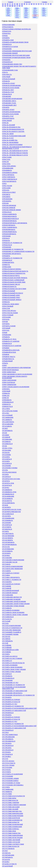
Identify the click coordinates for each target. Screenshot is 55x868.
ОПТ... (44, 12)
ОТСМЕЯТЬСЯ (7, 529)
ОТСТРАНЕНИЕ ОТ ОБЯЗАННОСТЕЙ (15, 691)
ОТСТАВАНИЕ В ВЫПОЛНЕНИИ (13, 560)
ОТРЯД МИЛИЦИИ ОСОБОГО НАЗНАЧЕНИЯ (17, 374)
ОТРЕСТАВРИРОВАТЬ (10, 227)
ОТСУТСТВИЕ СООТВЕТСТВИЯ (13, 844)
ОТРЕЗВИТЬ (6, 197)
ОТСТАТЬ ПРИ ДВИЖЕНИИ (11, 630)
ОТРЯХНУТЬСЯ (7, 407)
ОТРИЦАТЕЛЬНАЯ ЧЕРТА (11, 276)
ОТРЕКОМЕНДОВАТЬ (9, 216)
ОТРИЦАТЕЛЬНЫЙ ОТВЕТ (11, 298)
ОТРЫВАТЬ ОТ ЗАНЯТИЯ (11, 341)
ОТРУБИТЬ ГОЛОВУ (9, 326)
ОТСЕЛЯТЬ (6, 461)
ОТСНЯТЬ (5, 531)
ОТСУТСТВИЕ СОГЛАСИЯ (11, 842)
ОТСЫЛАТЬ (6, 860)
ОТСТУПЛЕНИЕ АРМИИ (10, 778)
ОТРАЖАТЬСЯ (7, 94)
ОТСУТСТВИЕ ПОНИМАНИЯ (12, 827)
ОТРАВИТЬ (6, 38)
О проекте (27, 2)
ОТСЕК (5, 446)
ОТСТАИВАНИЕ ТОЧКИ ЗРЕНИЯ (13, 606)
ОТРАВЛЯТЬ (6, 60)
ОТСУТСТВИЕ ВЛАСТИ (10, 800)
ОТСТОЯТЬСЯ (7, 674)
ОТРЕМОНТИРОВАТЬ (9, 221)
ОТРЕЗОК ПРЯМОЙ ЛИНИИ (11, 210)
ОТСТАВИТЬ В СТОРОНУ (11, 573)
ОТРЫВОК (6, 354)
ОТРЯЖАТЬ (6, 393)
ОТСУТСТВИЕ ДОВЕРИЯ (11, 803)
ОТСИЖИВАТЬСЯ (8, 494)
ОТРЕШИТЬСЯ (7, 260)
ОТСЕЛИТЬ (6, 457)
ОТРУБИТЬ (6, 324)
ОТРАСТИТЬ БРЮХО (9, 166)
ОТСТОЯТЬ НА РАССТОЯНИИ (12, 659)
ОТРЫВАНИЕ (7, 335)
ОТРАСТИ (5, 162)
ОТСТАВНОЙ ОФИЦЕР (10, 593)
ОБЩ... (9, 10)
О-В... (9, 8)
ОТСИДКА (6, 488)
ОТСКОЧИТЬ (6, 507)
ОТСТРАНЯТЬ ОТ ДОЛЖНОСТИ (13, 724)
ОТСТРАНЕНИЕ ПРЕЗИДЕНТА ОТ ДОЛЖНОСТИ (18, 695)
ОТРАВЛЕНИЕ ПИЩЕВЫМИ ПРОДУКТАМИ (17, 51)
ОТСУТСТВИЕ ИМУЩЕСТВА (12, 811)
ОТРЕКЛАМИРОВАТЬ (9, 214)
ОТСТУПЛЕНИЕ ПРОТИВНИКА (13, 785)
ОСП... (26, 14)
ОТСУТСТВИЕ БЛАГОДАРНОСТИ (13, 796)
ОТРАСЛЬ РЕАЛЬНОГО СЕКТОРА (13, 132)
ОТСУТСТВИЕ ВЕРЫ (9, 798)
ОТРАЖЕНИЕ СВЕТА (9, 101)
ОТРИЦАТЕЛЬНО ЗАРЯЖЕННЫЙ (13, 280)
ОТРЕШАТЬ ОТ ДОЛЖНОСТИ (12, 243)
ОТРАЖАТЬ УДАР (8, 92)
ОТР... (35, 15)
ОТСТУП (5, 759)
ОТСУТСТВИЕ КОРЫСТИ (11, 822)
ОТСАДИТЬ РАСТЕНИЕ (10, 411)
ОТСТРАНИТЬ (7, 697)
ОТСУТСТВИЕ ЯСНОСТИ (11, 846)
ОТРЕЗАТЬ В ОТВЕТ (9, 192)
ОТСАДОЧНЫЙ (7, 415)
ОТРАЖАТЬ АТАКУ (9, 83)
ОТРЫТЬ (5, 363)
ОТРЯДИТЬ (6, 389)
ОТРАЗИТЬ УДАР (8, 116)
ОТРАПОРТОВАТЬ (8, 118)
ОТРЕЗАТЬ (6, 190)
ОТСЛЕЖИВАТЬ (7, 520)
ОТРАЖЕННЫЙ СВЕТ (9, 105)
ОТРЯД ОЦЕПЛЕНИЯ (9, 380)
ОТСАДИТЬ (6, 409)
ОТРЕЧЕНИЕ (6, 236)
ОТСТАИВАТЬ (7, 608)
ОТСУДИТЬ (6, 787)
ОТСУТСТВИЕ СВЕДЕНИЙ (11, 840)
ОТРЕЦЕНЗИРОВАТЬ (9, 234)
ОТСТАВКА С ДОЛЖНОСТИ (12, 580)
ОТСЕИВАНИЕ (7, 439)
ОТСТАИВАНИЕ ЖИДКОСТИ (12, 597)
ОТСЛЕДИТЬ (6, 516)
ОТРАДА (5, 72)
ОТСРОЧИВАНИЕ (8, 549)
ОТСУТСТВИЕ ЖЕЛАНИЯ (11, 807)
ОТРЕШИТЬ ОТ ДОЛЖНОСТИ (12, 258)
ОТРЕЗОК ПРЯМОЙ (9, 208)
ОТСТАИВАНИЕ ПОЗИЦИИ (11, 599)
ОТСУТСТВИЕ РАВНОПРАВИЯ (12, 835)
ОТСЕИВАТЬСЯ (7, 444)
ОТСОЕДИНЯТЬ (7, 540)
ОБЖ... (17, 8)
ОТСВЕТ (5, 428)
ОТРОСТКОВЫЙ (8, 306)
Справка (44, 2)
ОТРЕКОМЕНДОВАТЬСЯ (10, 219)
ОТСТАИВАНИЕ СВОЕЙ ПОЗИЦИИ (14, 602)
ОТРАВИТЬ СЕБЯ (8, 40)
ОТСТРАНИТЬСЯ (8, 713)
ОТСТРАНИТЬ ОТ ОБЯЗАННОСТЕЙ (14, 711)
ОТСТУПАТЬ (6, 770)
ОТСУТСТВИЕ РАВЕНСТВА (11, 833)
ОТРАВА (5, 36)
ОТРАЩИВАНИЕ (8, 168)
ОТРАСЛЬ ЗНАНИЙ (9, 125)
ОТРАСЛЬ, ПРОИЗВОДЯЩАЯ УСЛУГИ (15, 155)
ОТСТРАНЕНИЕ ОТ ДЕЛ (10, 683)
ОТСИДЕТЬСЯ (7, 485)
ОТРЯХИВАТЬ (7, 400)
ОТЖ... (9, 15)
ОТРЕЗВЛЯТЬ (7, 201)
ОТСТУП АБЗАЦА (8, 761)
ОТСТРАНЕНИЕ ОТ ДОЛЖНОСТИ (13, 685)
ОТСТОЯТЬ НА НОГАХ (10, 656)
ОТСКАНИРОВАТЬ (8, 503)
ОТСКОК (5, 505)
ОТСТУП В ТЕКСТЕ (9, 763)
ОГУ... (35, 10)
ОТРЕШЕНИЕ (7, 247)
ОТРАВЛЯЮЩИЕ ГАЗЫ (10, 70)
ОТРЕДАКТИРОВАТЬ (9, 181)
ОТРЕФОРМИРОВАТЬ (9, 232)
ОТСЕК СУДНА (7, 448)
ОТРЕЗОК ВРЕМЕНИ (9, 205)
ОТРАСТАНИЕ (7, 157)
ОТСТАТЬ (5, 623)
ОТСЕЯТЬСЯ (6, 477)
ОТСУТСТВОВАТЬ (8, 849)
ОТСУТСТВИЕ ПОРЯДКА (11, 829)
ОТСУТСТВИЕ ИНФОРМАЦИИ (13, 814)
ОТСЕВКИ (6, 435)
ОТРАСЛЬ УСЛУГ (8, 138)
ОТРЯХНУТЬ (6, 404)
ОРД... (8, 14)
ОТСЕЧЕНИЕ (6, 466)
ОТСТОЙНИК (7, 645)
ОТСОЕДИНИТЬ (8, 538)
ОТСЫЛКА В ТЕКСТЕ (9, 864)
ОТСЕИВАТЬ (6, 442)
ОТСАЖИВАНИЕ (8, 417)
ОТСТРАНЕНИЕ (7, 680)
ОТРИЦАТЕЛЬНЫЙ (9, 291)
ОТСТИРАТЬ (6, 639)
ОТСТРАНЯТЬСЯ (8, 730)
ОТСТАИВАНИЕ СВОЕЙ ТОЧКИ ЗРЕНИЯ (16, 604)
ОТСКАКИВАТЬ (7, 499)
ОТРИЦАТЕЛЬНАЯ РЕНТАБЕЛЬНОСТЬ (15, 271)
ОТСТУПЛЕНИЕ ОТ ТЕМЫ (11, 783)
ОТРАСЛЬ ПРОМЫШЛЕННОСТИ (13, 129)
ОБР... (35, 8)
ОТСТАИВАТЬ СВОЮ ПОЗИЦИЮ (13, 612)
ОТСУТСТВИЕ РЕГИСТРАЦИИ (12, 838)
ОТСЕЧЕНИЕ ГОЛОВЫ (10, 468)
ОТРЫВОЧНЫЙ (7, 361)
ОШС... (35, 17)
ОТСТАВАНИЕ (7, 558)
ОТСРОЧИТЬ (6, 553)
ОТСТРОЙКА (7, 757)
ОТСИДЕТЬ (6, 481)
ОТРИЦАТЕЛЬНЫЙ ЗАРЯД (11, 295)
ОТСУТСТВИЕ (7, 794)
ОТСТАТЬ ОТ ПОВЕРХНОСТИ (12, 628)
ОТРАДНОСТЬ (7, 75)
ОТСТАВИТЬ (6, 571)
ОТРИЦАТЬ (6, 302)
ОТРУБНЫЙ (6, 328)
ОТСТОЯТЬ (6, 654)
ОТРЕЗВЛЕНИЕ (7, 199)
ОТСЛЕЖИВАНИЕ (8, 518)
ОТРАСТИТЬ (6, 164)
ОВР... (26, 10)
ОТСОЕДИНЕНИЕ (8, 536)
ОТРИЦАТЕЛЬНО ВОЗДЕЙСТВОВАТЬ (15, 278)
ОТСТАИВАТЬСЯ (8, 617)
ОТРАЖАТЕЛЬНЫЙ (9, 79)
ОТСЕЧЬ (5, 470)
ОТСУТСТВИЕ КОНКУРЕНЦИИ (13, 816)
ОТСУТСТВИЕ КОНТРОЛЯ (11, 818)
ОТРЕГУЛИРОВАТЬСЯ (10, 179)
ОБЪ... (17, 10)
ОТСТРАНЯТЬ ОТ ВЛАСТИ (11, 719)
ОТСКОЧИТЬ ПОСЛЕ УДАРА (12, 510)
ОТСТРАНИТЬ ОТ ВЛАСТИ (11, 702)
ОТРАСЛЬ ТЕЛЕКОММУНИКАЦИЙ (14, 136)
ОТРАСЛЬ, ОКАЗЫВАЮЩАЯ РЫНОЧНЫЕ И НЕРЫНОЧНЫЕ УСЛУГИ (17, 148)
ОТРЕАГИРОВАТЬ (8, 175)
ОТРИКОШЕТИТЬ (8, 262)
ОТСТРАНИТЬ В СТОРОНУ (11, 700)
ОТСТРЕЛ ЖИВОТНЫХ (10, 735)
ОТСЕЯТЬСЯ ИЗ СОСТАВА (11, 479)
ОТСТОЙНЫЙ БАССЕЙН (10, 650)
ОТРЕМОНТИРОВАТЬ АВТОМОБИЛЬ (15, 223)
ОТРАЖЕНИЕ (7, 96)
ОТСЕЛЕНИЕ (6, 455)
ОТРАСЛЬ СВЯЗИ (8, 134)
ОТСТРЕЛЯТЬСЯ (8, 750)
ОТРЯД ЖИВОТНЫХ (9, 372)
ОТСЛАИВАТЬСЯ (8, 514)
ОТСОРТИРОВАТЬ (8, 542)
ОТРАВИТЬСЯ (7, 44)
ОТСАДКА (6, 413)
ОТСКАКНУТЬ (7, 501)
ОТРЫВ (5, 333)
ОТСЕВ (5, 433)
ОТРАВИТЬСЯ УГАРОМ (10, 47)
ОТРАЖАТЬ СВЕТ (8, 90)
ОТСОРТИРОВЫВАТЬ (9, 545)
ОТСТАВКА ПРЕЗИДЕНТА (11, 577)
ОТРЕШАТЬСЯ (7, 245)
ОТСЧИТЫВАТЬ (7, 857)
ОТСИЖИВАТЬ (7, 490)
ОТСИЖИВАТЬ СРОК (9, 492)
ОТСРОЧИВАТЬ (7, 551)
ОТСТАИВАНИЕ (8, 595)
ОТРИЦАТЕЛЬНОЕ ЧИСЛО (11, 284)
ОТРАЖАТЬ (6, 81)
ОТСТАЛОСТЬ (7, 619)
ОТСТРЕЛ (5, 732)
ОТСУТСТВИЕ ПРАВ (9, 831)
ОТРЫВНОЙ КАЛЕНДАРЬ (11, 350)
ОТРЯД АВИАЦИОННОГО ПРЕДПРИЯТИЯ (16, 368)
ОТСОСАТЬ (6, 547)
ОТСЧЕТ (5, 851)
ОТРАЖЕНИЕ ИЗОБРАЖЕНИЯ (12, 99)
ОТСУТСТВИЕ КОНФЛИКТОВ (12, 820)
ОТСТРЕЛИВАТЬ (8, 739)
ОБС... (44, 8)
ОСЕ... (17, 14)
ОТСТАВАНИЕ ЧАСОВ (10, 562)
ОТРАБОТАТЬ (7, 31)
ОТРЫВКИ (6, 348)
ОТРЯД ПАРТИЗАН (9, 382)
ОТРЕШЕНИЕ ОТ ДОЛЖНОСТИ (13, 249)
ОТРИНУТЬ (6, 265)
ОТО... (26, 15)
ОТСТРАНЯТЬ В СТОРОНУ (11, 717)
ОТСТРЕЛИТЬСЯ (8, 746)
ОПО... (35, 12)
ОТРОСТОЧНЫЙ (8, 315)
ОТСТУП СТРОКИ (8, 765)
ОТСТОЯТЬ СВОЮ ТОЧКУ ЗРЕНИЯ (14, 669)
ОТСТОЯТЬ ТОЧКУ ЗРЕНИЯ (11, 672)
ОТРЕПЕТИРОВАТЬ (9, 225)
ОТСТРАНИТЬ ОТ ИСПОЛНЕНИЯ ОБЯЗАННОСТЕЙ (19, 708)
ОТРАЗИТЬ (6, 107)
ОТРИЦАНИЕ (7, 267)
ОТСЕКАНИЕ (7, 450)
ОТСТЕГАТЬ (6, 637)
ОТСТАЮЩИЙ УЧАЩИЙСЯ (12, 632)
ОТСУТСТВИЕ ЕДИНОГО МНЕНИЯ (14, 805)
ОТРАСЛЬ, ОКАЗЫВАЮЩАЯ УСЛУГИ (15, 151)
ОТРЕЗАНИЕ (6, 188)
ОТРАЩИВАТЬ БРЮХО (10, 173)
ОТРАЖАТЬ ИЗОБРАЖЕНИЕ (11, 86)
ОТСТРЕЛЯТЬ (7, 748)
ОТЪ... (17, 17)
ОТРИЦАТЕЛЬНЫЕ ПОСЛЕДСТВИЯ (14, 289)
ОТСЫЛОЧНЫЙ (7, 866)
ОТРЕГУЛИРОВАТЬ (9, 177)
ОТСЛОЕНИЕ (7, 523)
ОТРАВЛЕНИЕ (7, 49)
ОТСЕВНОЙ (6, 437)
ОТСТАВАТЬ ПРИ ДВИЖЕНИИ (12, 569)
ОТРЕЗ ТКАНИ (7, 186)
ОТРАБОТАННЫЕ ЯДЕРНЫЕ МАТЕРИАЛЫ (16, 29)
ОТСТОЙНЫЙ (7, 648)
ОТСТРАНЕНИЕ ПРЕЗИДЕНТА (12, 693)
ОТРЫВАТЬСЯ (7, 344)
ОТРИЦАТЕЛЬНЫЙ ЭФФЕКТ (12, 300)
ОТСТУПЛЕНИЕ (8, 776)
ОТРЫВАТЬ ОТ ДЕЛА (9, 339)
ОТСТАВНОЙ (7, 588)
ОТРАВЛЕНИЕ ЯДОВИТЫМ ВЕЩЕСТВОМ (16, 58)
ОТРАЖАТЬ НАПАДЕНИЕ (11, 88)
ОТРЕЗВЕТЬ (6, 195)
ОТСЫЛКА (6, 862)
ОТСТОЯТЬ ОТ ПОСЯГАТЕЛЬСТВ (13, 663)
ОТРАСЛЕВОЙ (7, 121)
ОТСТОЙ (5, 643)
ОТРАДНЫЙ (6, 77)
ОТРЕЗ (4, 184)
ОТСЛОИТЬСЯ (7, 525)
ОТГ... (44, 14)
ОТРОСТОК (6, 308)
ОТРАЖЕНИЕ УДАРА (9, 103)
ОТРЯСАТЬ (6, 396)
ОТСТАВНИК (7, 586)
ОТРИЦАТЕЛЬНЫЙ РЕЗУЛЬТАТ (13, 293)
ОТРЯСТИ (5, 398)
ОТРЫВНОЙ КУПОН (9, 352)
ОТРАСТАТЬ (6, 159)
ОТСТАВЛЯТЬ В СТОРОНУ (11, 584)
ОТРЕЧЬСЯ (6, 238)
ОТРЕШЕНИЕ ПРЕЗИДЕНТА (12, 254)
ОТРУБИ (5, 322)
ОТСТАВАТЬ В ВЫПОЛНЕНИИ (12, 566)
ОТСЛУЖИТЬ (7, 527)
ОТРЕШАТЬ (6, 241)
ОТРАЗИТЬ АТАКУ (8, 110)
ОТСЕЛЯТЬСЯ (7, 463)
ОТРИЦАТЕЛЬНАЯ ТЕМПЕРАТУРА (14, 273)
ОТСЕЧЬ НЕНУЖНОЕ (9, 472)
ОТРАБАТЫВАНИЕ (8, 25)
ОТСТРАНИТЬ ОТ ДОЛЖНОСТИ (13, 706)
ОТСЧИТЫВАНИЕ (8, 855)
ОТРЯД (4, 365)
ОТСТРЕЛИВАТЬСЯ (9, 741)
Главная (10, 2)
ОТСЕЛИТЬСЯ (7, 459)
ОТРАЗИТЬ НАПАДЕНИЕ (10, 114)
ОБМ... (26, 8)
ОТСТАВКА (6, 575)
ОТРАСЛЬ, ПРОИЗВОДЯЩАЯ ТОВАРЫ (15, 153)
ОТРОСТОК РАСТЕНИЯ (10, 313)
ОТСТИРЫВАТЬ (7, 641)
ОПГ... (26, 12)
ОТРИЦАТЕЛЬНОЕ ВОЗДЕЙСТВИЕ (14, 282)
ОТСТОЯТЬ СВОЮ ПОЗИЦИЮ (12, 667)
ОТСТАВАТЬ (6, 564)
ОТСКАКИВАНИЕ (8, 496)
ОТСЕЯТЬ (5, 474)
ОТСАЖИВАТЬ (7, 420)
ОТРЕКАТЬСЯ (7, 212)
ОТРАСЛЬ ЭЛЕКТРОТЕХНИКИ (12, 145)
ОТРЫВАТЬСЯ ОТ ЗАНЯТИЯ (12, 346)
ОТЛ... (17, 15)
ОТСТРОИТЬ (6, 752)
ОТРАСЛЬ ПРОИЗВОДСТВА (11, 127)
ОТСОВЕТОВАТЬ (8, 534)
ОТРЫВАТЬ (6, 337)
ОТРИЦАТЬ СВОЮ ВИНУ (11, 304)
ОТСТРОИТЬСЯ (7, 754)
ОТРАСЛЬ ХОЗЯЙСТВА (10, 140)
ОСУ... (35, 14)
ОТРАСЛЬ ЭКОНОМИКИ (10, 142)
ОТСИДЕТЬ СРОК (8, 483)
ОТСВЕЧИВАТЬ (7, 431)
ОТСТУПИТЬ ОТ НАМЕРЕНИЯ (12, 774)
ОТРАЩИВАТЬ (7, 170)
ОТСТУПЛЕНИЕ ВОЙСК (10, 781)
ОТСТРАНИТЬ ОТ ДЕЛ (10, 704)
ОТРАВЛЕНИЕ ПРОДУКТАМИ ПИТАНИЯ (16, 55)
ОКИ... (9, 12)
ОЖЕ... (44, 10)
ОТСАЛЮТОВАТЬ (8, 422)
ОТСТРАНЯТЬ (7, 715)
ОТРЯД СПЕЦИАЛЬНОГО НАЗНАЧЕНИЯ (16, 387)
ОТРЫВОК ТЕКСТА (9, 357)
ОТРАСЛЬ (5, 123)
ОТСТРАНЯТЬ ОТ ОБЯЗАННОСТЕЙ (14, 728)
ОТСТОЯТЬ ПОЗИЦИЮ (10, 665)
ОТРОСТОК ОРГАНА (9, 311)
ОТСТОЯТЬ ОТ (7, 661)
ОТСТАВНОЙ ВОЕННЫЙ (10, 591)
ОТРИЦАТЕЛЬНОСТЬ (9, 287)
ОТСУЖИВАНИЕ (8, 789)
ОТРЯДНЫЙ (6, 391)
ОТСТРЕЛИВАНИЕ (8, 737)
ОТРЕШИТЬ (6, 256)
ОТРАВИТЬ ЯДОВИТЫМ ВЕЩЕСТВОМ (15, 42)
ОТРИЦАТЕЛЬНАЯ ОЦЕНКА (12, 269)
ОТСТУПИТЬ (6, 772)
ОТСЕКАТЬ (6, 453)
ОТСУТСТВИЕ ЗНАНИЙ (10, 809)
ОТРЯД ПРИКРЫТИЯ (9, 385)
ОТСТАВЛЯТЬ (7, 582)
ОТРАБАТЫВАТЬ (8, 27)
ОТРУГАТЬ (6, 330)
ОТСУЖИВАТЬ (7, 792)
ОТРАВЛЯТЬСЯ (7, 62)
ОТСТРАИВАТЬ (7, 676)
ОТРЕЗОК (5, 203)
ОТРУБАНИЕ (6, 317)
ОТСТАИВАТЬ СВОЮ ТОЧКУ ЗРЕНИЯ (15, 615)
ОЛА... (17, 12)
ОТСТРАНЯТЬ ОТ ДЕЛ (10, 722)
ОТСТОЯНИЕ (7, 652)
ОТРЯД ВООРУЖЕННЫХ (10, 370)
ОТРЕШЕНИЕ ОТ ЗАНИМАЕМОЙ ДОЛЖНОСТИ (18, 251)
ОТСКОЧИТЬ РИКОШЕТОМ (11, 512)
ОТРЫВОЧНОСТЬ (8, 359)
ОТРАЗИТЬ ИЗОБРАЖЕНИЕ (11, 112)
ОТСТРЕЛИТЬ (7, 743)
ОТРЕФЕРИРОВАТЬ (9, 230)
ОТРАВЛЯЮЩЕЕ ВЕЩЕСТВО (12, 64)
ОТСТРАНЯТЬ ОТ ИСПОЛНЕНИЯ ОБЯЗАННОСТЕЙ (19, 726)
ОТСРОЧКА (6, 556)
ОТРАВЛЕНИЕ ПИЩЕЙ (10, 53)
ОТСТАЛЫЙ (6, 621)
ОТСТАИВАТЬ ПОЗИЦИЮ (11, 610)
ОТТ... (44, 15)
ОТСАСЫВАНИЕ (8, 424)
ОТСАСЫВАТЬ (7, 426)
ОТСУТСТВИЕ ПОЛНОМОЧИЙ (12, 824)
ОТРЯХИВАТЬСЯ (8, 402)
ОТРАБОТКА (6, 33)
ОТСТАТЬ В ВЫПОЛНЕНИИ (11, 626)
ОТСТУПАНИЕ (7, 768)
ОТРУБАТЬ (6, 319)
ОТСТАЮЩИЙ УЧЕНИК (10, 634)
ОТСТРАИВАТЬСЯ (8, 678)
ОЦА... (26, 17)
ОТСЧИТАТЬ (6, 853)
